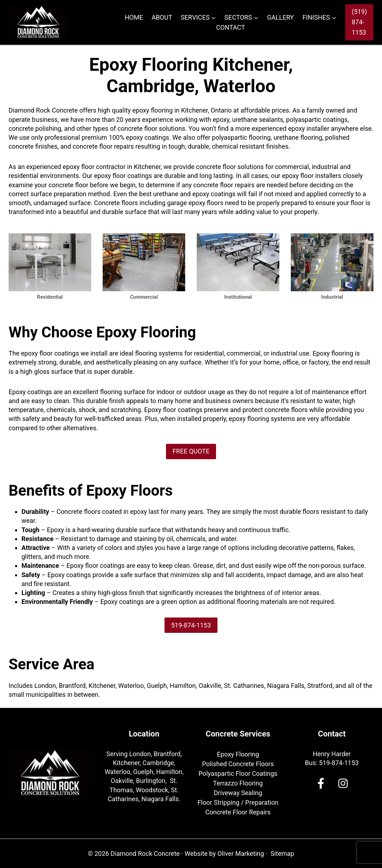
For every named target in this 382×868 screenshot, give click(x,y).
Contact (231, 27)
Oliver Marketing (241, 854)
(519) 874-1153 (359, 22)
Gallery (281, 17)
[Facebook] (321, 783)
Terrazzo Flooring (238, 783)
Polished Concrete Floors (238, 764)
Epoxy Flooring (238, 754)
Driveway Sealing (238, 793)
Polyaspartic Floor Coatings (238, 773)
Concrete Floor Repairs (238, 812)
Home (134, 17)
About (162, 17)
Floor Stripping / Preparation (238, 802)
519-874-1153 (339, 763)
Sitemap (282, 854)
